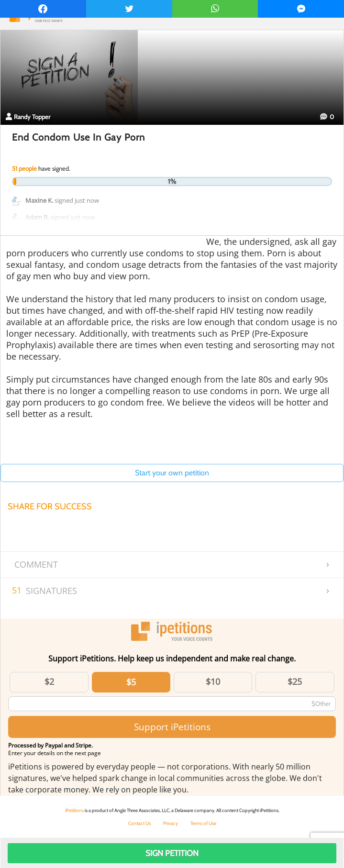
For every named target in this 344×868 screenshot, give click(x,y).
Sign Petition (172, 853)
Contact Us (139, 823)
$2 (49, 681)
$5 (131, 682)
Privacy (171, 823)
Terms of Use (203, 823)
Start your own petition (172, 473)
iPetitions (74, 810)
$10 (213, 681)
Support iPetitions (172, 727)
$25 (295, 681)
